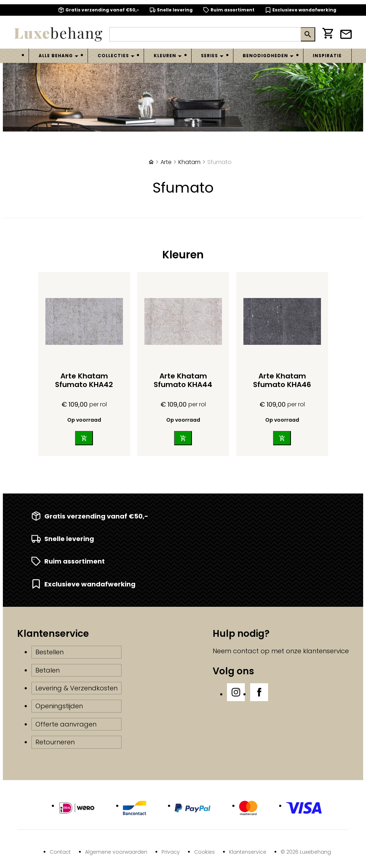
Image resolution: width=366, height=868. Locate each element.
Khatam (189, 162)
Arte (166, 162)
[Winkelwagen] (328, 34)
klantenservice (326, 651)
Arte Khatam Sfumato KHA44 (183, 380)
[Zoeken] (205, 34)
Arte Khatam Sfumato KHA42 (84, 380)
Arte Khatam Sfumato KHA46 (282, 380)
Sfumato (219, 162)
